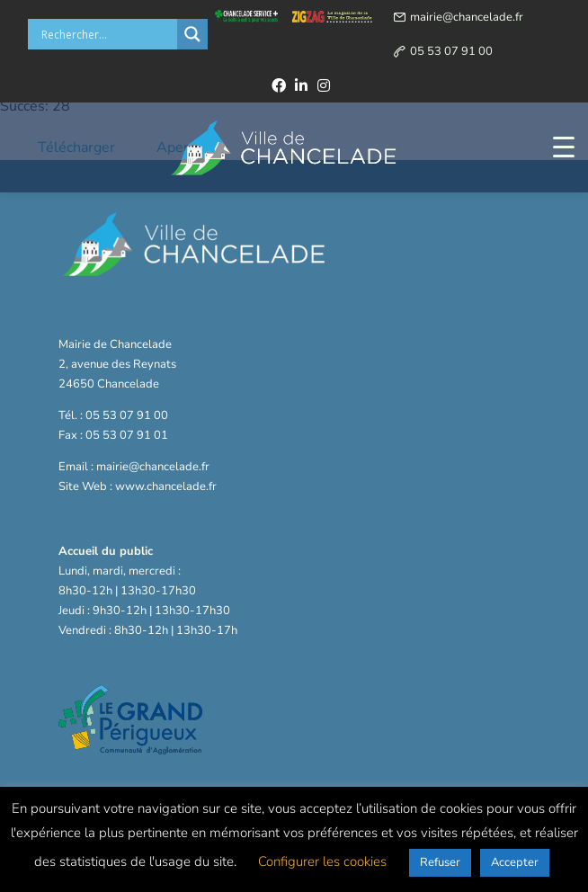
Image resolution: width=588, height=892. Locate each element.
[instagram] (324, 85)
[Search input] (107, 34)
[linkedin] (301, 85)
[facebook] (279, 85)
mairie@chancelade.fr (467, 17)
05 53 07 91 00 (451, 51)
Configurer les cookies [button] (322, 861)
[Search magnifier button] (192, 34)
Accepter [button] (515, 862)
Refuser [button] (440, 862)
